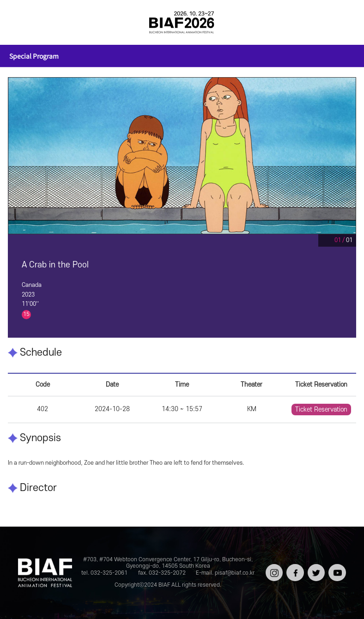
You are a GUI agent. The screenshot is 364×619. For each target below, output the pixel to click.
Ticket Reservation (321, 410)
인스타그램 (273, 570)
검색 (343, 22)
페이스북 (294, 570)
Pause (325, 240)
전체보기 (21, 22)
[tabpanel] (182, 156)
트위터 (315, 567)
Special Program (34, 56)
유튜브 (336, 567)
